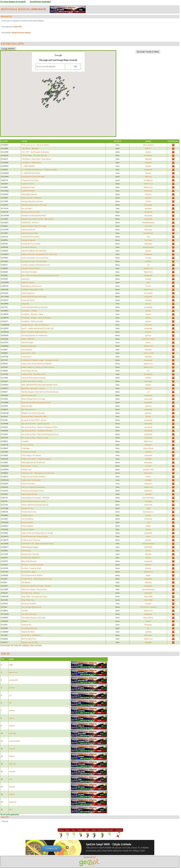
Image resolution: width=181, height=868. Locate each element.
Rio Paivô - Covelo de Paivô (31, 568)
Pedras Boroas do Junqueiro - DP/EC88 (35, 498)
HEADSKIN (148, 547)
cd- (148, 628)
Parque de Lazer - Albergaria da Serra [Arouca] (38, 473)
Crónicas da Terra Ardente (31, 268)
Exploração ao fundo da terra (32, 286)
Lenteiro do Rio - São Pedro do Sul (34, 374)
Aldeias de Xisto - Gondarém (31, 198)
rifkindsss (148, 565)
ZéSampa (12, 764)
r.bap (148, 522)
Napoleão (148, 159)
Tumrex (148, 286)
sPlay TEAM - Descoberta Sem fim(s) (34, 596)
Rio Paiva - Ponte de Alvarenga (32, 565)
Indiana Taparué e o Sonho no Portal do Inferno (38, 367)
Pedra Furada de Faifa (29, 494)
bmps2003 (13, 733)
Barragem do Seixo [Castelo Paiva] (34, 215)
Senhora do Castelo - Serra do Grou (34, 589)
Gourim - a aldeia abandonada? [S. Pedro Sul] (37, 328)
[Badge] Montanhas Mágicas (21, 33)
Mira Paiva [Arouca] (28, 410)
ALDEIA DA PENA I (28, 191)
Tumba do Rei (26, 625)
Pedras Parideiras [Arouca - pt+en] (33, 501)
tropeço (148, 621)
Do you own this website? (46, 67)
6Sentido (148, 554)
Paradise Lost (26, 469)
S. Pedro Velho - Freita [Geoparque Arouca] (37, 579)
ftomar (148, 342)
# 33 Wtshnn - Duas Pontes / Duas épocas (36, 159)
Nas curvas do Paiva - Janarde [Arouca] (35, 424)
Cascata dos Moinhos (29, 247)
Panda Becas (148, 233)
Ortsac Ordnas (148, 448)
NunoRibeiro (148, 374)
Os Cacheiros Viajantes (148, 607)
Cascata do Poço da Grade (31, 244)
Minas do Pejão (27, 406)
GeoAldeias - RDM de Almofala (32, 321)
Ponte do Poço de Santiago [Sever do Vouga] (37, 533)
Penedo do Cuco (27, 508)
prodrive (12, 688)
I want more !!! (26, 357)
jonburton (148, 198)
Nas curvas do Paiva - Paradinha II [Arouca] (37, 431)
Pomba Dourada (27, 522)
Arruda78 (38, 9)
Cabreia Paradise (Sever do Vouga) (34, 226)
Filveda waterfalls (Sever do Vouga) (34, 297)
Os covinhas (148, 293)
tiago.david (148, 244)
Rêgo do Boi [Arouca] (29, 561)
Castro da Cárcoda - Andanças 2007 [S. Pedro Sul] (39, 254)
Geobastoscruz (148, 512)
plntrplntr (148, 261)
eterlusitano (148, 156)
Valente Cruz (148, 184)
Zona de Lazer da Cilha (30, 642)
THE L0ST (148, 325)
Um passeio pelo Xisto (29, 628)
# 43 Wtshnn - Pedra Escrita (31, 163)
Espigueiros (26, 279)
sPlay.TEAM (148, 596)
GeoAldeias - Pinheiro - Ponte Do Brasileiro (36, 318)
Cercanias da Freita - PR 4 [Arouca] (34, 261)
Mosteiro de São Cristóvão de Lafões (34, 417)
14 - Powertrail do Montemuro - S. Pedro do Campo (39, 170)
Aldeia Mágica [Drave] (29, 194)
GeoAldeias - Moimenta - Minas (32, 314)
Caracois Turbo (148, 469)
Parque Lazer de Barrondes (31, 480)
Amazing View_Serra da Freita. (32, 201)
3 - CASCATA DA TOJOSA (31, 173)
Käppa (148, 526)
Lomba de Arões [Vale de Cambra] (33, 378)
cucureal (12, 749)
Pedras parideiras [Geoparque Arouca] (35, 505)
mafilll (11, 665)
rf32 (10, 703)
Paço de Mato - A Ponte (30, 466)
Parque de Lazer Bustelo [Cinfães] (33, 477)
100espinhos (148, 473)
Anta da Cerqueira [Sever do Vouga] (34, 205)
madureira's (148, 484)
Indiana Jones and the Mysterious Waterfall (36, 364)
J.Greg (11, 718)
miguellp (148, 279)
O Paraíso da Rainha (29, 452)
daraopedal (148, 170)
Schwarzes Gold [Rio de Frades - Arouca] (36, 586)
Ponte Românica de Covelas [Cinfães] (35, 537)
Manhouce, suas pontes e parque (33, 388)
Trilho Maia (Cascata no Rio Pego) (33, 618)
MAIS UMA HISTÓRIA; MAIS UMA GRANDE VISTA (39, 385)
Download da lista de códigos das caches (21, 645)
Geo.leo (148, 304)
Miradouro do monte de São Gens (33, 413)
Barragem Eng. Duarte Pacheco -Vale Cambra (37, 219)
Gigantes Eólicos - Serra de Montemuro (35, 325)
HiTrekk (148, 201)
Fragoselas (25, 304)
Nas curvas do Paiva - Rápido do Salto (35, 438)
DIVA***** (148, 148)
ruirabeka (148, 632)
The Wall (25, 611)
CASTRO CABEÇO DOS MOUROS (34, 251)
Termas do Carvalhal (29, 604)
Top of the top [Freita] (29, 614)
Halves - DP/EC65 (28, 339)
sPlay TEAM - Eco (28, 600)
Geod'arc (148, 194)
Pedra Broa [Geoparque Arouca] (33, 491)
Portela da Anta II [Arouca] (31, 540)
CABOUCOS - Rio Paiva (30, 223)
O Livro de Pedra (27, 445)
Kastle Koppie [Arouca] (29, 371)
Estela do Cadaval (28, 283)
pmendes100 (13, 680)
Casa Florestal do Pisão (30, 233)
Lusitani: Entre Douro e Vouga (32, 381)
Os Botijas (148, 480)
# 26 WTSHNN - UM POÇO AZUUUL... (35, 156)
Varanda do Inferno (28, 632)
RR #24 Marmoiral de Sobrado (32, 575)
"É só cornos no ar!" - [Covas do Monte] (35, 145)
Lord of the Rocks (148, 339)
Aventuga (148, 501)
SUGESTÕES (17, 27)
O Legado (25, 441)
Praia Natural (26, 551)
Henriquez (148, 208)
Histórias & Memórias (29, 346)
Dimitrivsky (148, 230)
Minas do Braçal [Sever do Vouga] (33, 399)
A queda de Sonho (28, 184)
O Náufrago (26, 448)
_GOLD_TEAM (148, 353)
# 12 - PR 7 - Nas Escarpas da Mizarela (35, 152)
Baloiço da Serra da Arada (31, 212)
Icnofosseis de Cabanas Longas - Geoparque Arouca (40, 360)
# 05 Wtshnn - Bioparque (30, 148)
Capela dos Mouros (28, 230)
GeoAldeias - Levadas (29, 311)
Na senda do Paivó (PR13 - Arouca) (34, 420)
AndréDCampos (148, 247)
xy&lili (148, 508)
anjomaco (148, 406)
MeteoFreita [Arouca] (29, 395)
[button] (56, 98)
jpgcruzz (148, 335)
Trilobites (25, 621)
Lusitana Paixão (14, 741)
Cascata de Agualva (28, 240)
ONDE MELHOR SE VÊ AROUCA (33, 462)
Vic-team (148, 258)
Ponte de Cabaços (28, 529)
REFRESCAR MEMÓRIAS (31, 558)
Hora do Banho (27, 350)
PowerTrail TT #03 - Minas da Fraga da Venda (37, 544)
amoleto (148, 152)
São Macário (26, 582)
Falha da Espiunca (28, 293)
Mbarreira (148, 177)
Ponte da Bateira (27, 526)
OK (75, 67)
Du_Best (148, 466)
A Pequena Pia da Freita (30, 180)
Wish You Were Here (29, 639)
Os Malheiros (148, 180)
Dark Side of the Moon (29, 272)
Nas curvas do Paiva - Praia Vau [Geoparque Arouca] (40, 434)
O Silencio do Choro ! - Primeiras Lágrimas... (37, 459)
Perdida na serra (27, 515)
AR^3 (148, 283)
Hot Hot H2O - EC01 (29, 353)
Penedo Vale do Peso (29, 512)
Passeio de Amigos (28, 484)
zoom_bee (148, 226)
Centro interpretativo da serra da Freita (35, 258)
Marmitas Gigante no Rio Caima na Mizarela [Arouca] (40, 392)
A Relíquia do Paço (28, 187)
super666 (148, 494)
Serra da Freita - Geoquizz (31, 593)
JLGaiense (13, 802)
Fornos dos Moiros (28, 300)
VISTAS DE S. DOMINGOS (31, 635)
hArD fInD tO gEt (27, 342)
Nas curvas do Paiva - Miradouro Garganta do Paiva (40, 427)
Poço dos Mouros (28, 519)
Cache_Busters (148, 145)
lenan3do (12, 771)
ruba (148, 237)
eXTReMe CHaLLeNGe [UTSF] (32, 290)
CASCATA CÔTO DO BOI (30, 237)
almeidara (148, 300)
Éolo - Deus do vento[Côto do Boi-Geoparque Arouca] (40, 275)
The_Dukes (148, 240)
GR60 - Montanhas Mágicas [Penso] (34, 332)
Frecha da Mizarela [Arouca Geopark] (34, 307)
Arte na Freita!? (27, 208)
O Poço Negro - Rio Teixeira (31, 455)
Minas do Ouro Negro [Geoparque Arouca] (36, 402)
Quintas (148, 166)
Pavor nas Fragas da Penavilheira (33, 487)
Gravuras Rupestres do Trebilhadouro (35, 335)
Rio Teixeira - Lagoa (28, 572)
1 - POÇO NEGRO (28, 166)
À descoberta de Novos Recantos (33, 177)
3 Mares (12, 726)
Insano (148, 477)
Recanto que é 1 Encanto (30, 554)
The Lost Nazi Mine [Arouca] (31, 607)
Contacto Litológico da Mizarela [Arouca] (35, 265)
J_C (148, 265)
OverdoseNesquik (148, 223)
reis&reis (148, 452)
